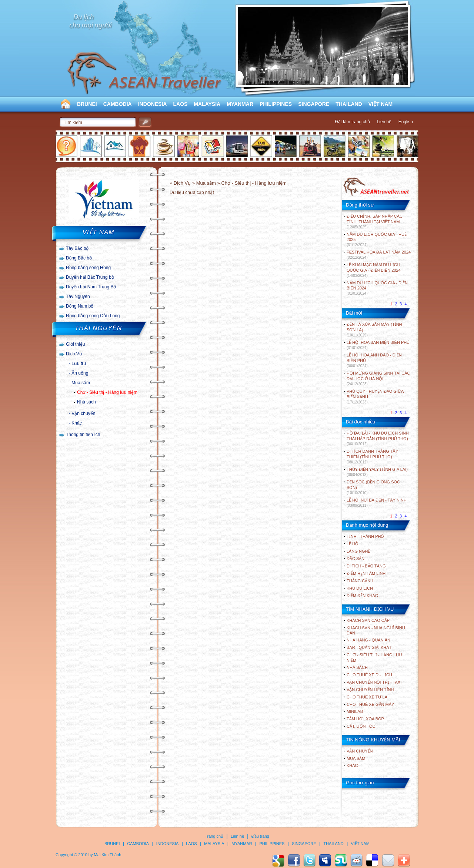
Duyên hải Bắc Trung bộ (90, 277)
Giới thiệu (75, 344)
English (406, 122)
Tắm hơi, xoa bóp (365, 719)
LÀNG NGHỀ (358, 551)
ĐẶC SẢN (355, 559)
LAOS (180, 104)
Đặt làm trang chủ (352, 122)
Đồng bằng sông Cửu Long (93, 316)
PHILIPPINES (276, 104)
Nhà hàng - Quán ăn (368, 640)
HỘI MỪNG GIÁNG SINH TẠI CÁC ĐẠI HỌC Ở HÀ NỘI (378, 378)
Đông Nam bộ (80, 306)
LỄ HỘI (353, 544)
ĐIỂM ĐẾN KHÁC (362, 596)
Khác (76, 423)
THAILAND (349, 104)
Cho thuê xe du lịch (369, 675)
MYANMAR (240, 104)
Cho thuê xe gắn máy (370, 704)
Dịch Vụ (74, 354)
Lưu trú (79, 363)
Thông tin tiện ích (83, 435)
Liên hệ (384, 122)
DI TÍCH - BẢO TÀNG (366, 566)
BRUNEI (87, 104)
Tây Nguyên (78, 296)
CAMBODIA (118, 104)
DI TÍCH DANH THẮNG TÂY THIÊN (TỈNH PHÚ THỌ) (372, 457)
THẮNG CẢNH (360, 581)
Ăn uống (80, 373)
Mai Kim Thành (108, 855)
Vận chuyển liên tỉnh (370, 690)
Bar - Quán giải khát (369, 647)
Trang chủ (214, 836)
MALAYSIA (207, 104)
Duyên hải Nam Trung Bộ (91, 287)
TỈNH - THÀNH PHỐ (365, 536)
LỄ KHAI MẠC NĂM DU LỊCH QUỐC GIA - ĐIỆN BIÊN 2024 (374, 270)
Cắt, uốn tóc (361, 726)
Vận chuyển (83, 413)
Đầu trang (260, 836)
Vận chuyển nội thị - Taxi (374, 682)
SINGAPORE (314, 104)
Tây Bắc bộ (77, 248)
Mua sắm (81, 383)
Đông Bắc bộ (79, 258)
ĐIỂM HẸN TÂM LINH (366, 573)
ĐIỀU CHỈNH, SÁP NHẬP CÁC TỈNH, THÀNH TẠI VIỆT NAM (375, 222)
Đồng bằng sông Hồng (88, 268)
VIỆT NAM (381, 104)
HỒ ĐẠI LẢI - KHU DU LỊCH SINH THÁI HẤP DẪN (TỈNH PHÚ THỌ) (378, 438)
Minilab (355, 711)
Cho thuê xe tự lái (368, 697)
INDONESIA (153, 104)
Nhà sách (86, 402)
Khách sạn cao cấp (368, 620)
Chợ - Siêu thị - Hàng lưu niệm (107, 392)
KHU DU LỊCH (360, 588)
